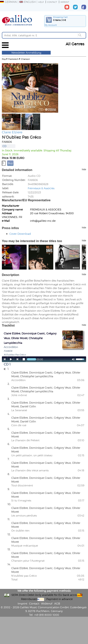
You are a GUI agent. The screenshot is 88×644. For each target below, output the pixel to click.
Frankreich (13, 59)
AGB (57, 603)
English (27, 2)
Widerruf (47, 603)
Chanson (25, 59)
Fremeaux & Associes (41, 188)
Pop (4, 59)
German (8, 2)
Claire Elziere (12, 132)
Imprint (65, 2)
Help (41, 2)
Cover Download (20, 234)
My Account (51, 25)
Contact (52, 2)
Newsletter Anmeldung (26, 53)
